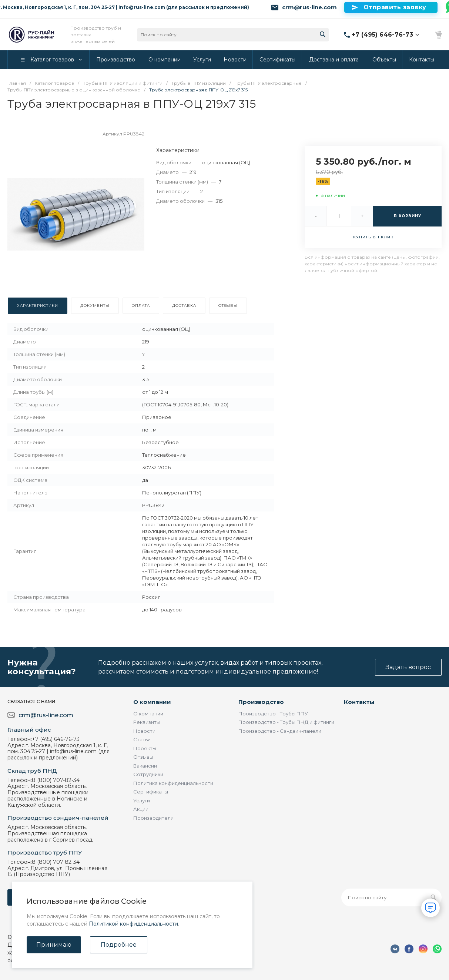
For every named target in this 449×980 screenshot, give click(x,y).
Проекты (145, 748)
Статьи (142, 739)
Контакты (359, 702)
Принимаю (54, 945)
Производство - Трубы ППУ (273, 714)
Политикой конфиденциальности (133, 924)
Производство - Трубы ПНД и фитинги (286, 722)
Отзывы (143, 757)
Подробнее (119, 945)
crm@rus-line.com (309, 7)
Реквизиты (147, 722)
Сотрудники (148, 774)
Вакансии (145, 766)
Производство (261, 702)
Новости (144, 731)
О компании (152, 702)
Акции (141, 809)
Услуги (142, 801)
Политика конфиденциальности (173, 783)
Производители (153, 818)
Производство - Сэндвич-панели (280, 731)
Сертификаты (151, 792)
